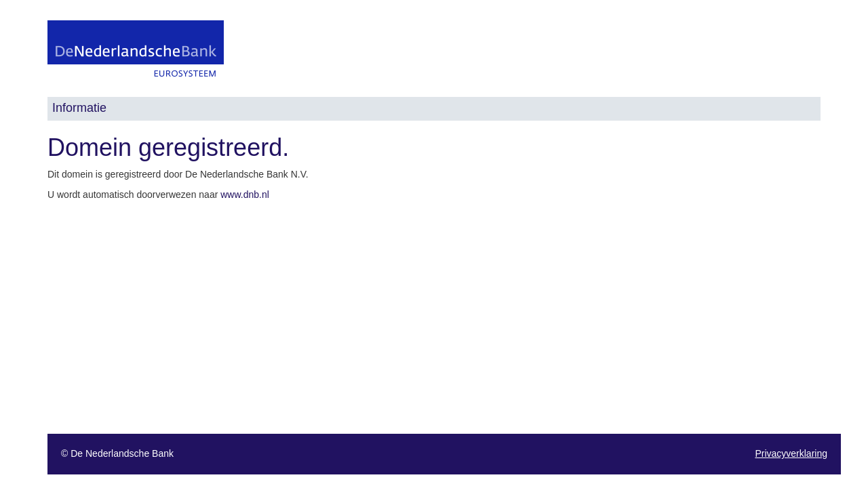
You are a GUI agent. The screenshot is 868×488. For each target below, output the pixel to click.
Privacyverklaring (791, 453)
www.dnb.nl (245, 195)
